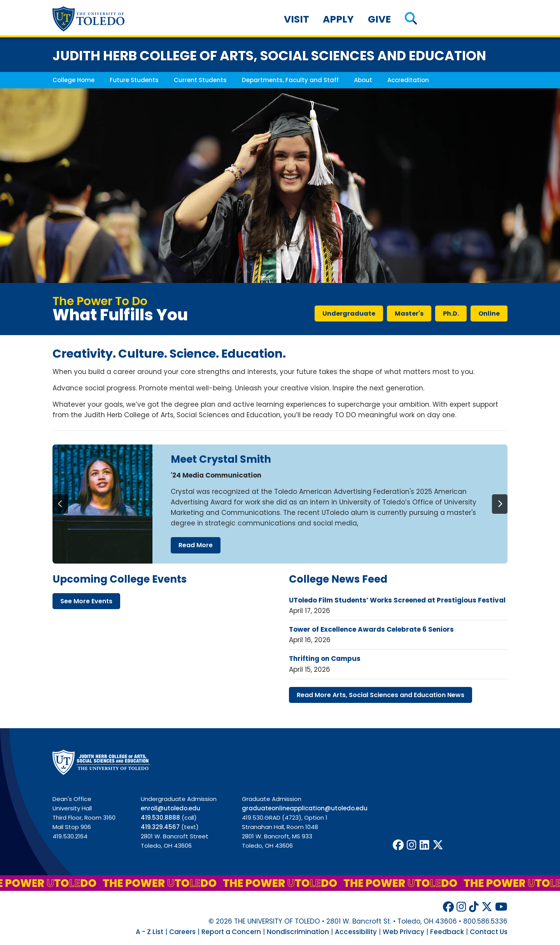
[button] (411, 19)
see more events (86, 601)
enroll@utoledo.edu (171, 808)
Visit (297, 19)
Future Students (134, 80)
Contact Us (489, 932)
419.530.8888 (160, 818)
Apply (338, 19)
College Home (73, 80)
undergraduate (349, 314)
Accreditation (408, 80)
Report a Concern (231, 932)
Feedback (447, 932)
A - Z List (150, 932)
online (489, 314)
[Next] (500, 504)
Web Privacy (403, 932)
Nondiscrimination (298, 932)
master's (409, 314)
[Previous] (60, 504)
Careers (182, 932)
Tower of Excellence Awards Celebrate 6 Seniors (371, 629)
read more (196, 545)
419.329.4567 (160, 827)
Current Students (200, 80)
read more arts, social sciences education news (381, 695)
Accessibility (356, 932)
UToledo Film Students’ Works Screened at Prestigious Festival (397, 600)
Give (379, 19)
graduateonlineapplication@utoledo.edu (305, 808)
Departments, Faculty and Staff (290, 80)
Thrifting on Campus (325, 659)
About (363, 80)
